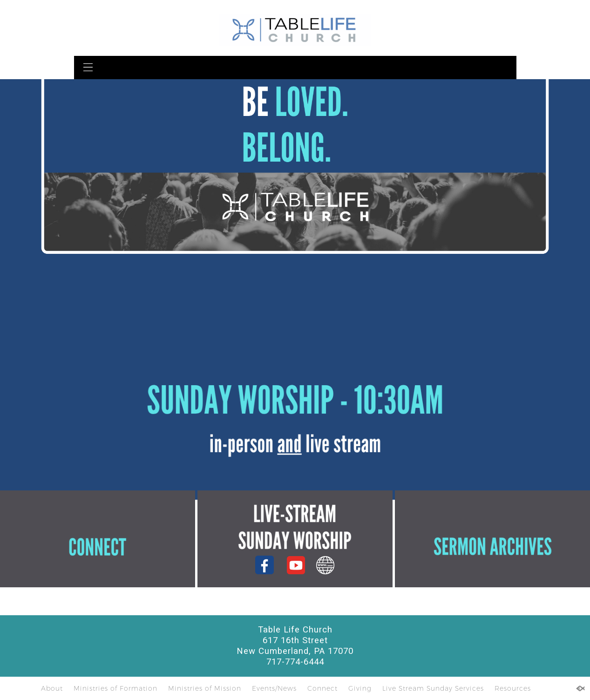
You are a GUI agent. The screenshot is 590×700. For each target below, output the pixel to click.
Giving (360, 688)
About (52, 688)
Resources (513, 688)
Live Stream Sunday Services (433, 688)
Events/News (274, 688)
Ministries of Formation (115, 688)
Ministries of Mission (205, 688)
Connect (322, 688)
